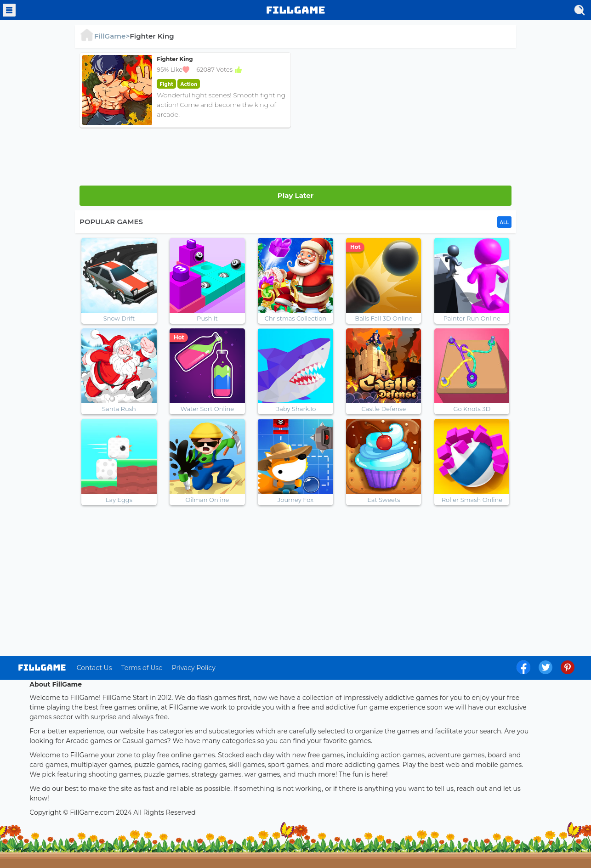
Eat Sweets (384, 500)
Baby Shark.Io (295, 409)
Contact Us (94, 668)
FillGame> (105, 36)
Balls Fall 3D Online (384, 318)
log (42, 668)
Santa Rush (119, 409)
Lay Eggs (119, 500)
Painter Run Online (472, 318)
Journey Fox (295, 500)
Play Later (295, 195)
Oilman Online (207, 500)
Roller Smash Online (472, 500)
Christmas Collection (295, 318)
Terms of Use (142, 668)
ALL (504, 223)
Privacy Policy (194, 668)
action (189, 84)
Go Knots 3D (472, 409)
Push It (207, 318)
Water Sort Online (207, 409)
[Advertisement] (406, 117)
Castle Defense (384, 409)
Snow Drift (119, 318)
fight (166, 84)
